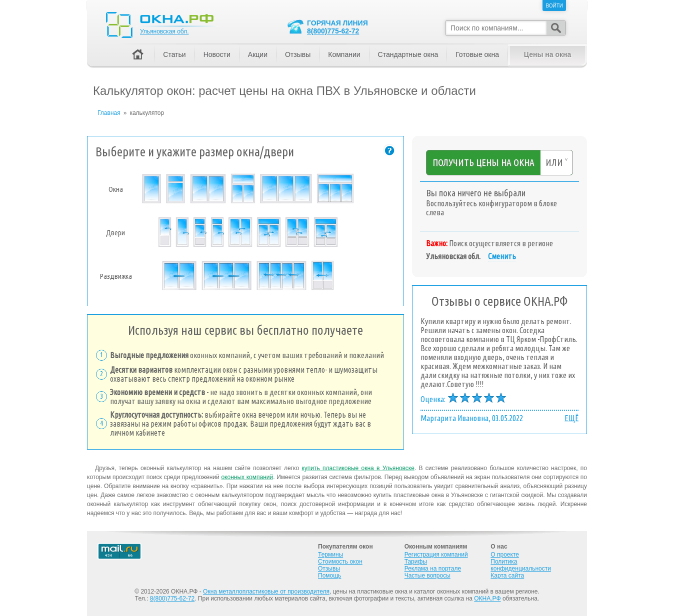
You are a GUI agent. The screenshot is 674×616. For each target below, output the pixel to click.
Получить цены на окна (483, 162)
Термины (330, 555)
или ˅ (556, 162)
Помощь (329, 576)
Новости (217, 54)
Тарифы (416, 562)
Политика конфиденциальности (521, 565)
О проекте (505, 555)
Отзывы (298, 54)
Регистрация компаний (436, 555)
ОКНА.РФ (487, 599)
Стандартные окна (408, 54)
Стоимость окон (340, 562)
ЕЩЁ (571, 418)
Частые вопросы (427, 576)
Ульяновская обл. (164, 31)
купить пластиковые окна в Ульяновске (358, 468)
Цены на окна (547, 54)
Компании (344, 54)
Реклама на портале (433, 569)
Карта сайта (507, 576)
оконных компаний (247, 477)
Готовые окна (477, 54)
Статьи (174, 54)
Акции (258, 54)
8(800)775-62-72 (333, 31)
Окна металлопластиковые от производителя (266, 592)
